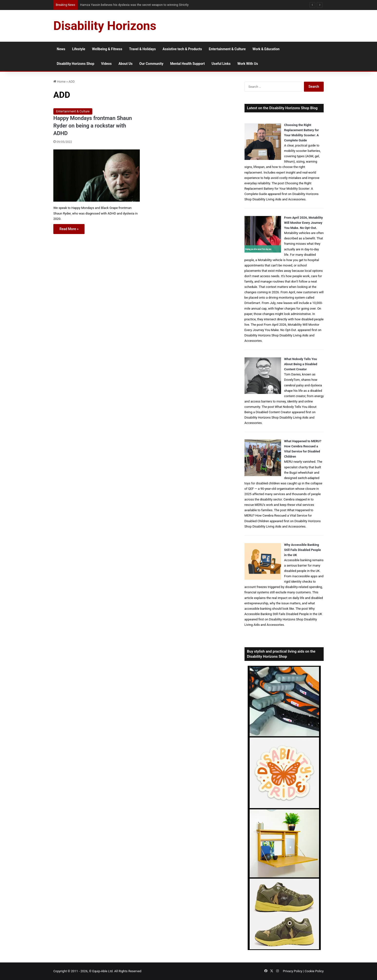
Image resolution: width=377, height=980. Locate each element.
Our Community (151, 64)
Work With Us (248, 64)
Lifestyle (79, 49)
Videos (106, 64)
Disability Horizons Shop (75, 64)
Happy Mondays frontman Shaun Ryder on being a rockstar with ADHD (93, 126)
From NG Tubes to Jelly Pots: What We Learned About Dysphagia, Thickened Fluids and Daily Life (145, 5)
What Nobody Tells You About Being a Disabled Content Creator (301, 364)
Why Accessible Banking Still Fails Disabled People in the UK (303, 550)
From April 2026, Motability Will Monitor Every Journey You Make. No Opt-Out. (304, 223)
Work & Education (266, 49)
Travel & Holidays (142, 49)
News (61, 49)
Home (59, 82)
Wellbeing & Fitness (107, 49)
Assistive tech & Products (182, 49)
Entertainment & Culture (227, 49)
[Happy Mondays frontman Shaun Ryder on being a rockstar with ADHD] (97, 176)
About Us (125, 64)
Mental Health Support (188, 64)
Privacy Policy (292, 971)
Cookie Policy (314, 971)
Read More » (69, 229)
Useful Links (221, 64)
